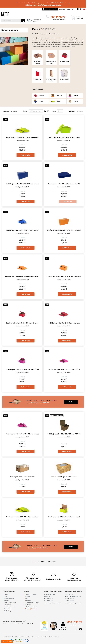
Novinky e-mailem (9, 598)
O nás (6, 596)
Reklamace (28, 601)
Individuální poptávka (31, 607)
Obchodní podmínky (31, 594)
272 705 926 (71, 599)
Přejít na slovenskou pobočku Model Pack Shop (46, 637)
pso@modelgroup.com (54, 603)
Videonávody (8, 605)
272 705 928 (71, 601)
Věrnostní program (9, 607)
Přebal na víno (8, 609)
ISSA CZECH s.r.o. (26, 637)
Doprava (27, 596)
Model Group (32, 624)
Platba (27, 598)
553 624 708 (50, 601)
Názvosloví (7, 601)
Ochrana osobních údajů (32, 603)
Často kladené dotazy (10, 603)
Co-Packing (7, 611)
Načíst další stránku (48, 561)
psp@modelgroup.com (75, 603)
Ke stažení (28, 605)
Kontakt (6, 594)
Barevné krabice (54, 34)
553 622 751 (50, 599)
